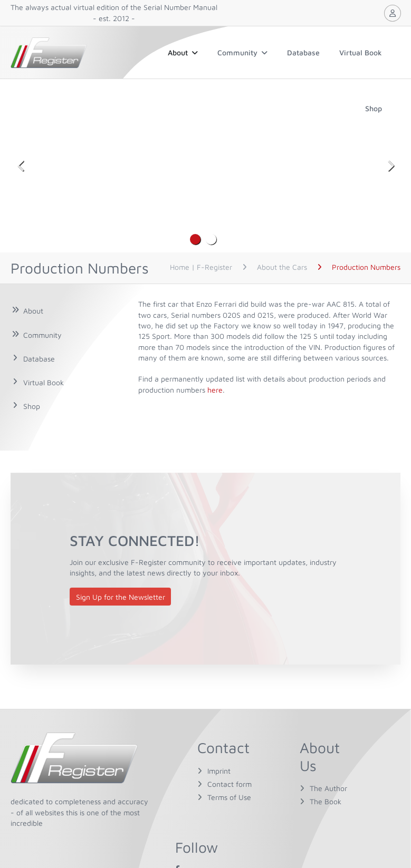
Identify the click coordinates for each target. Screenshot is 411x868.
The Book (326, 801)
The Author (328, 788)
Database (303, 52)
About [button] (183, 52)
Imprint (219, 771)
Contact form (230, 784)
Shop (374, 108)
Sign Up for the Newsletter (121, 597)
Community (242, 52)
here (215, 390)
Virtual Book (361, 52)
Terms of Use (229, 797)
